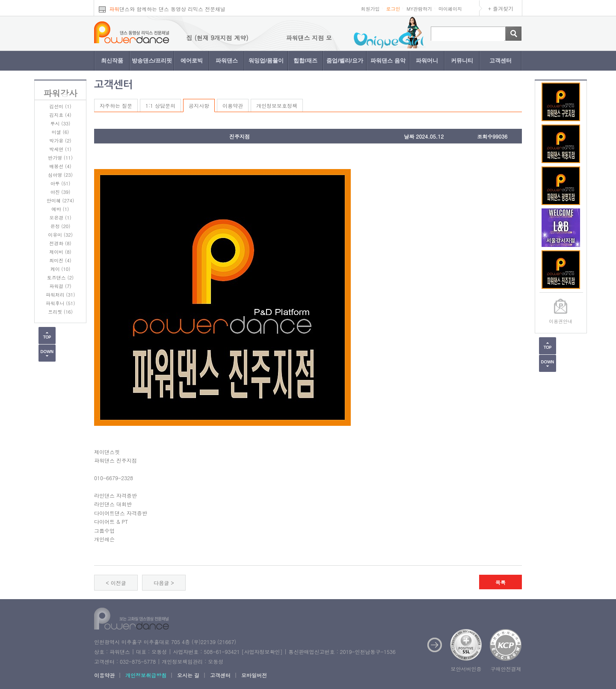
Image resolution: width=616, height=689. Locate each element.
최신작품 (112, 61)
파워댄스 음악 (388, 61)
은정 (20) (61, 226)
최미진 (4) (60, 260)
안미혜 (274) (60, 200)
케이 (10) (61, 269)
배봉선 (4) (60, 166)
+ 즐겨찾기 (501, 8)
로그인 (393, 9)
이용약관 (233, 105)
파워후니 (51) (61, 303)
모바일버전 (254, 675)
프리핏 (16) (60, 312)
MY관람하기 (419, 9)
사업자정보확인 (262, 652)
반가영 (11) (60, 158)
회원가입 (370, 9)
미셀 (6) (60, 132)
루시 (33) (61, 123)
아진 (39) (61, 192)
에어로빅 (192, 61)
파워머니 (427, 61)
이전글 (118, 583)
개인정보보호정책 (277, 105)
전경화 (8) (60, 243)
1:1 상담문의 (160, 105)
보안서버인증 (466, 669)
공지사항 (199, 105)
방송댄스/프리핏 (152, 61)
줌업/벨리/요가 (345, 61)
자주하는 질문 (116, 105)
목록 (500, 582)
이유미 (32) (60, 235)
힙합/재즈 (305, 61)
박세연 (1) (60, 149)
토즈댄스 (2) (60, 278)
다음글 (161, 583)
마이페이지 (450, 9)
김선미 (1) (60, 106)
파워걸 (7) (60, 286)
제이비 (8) (60, 252)
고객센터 (500, 61)
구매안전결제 (506, 669)
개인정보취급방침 (146, 675)
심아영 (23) (60, 175)
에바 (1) (60, 209)
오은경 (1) (60, 218)
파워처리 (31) (61, 295)
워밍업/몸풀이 (266, 61)
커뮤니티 (462, 61)
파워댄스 (227, 61)
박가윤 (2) (60, 141)
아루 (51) (61, 183)
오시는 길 (188, 675)
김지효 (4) (60, 115)
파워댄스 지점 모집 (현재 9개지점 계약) (198, 38)
